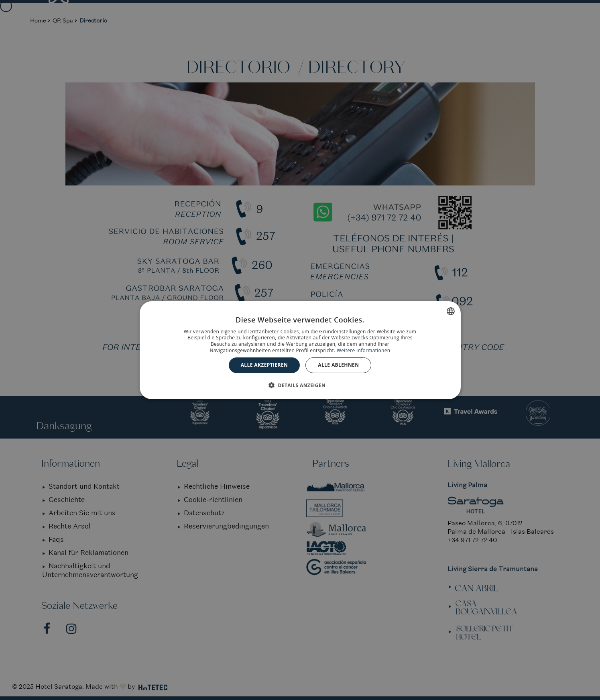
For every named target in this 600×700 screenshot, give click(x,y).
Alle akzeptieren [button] (264, 365)
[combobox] (451, 311)
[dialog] (300, 350)
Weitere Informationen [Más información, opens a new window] (364, 350)
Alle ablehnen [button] (338, 365)
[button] (300, 385)
